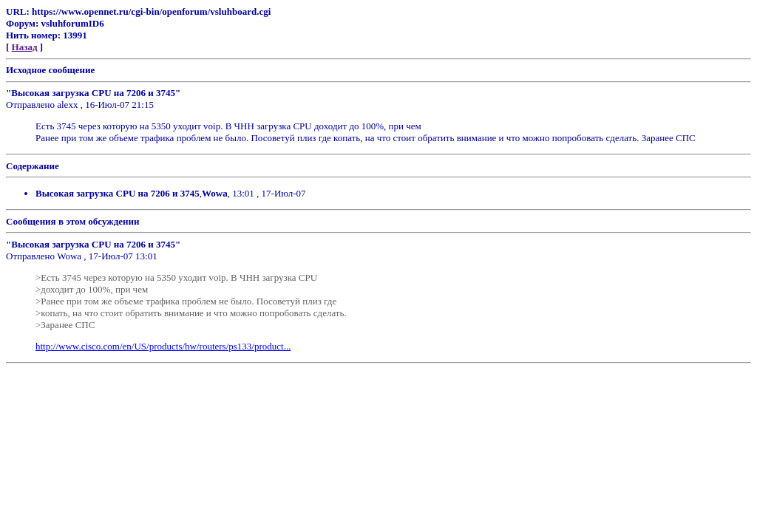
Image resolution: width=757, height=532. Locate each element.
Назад (25, 47)
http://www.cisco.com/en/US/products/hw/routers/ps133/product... (163, 346)
